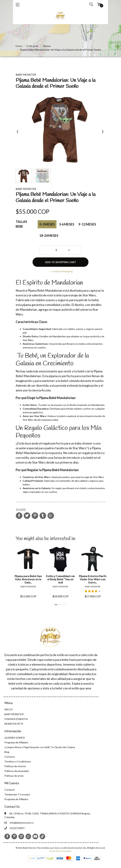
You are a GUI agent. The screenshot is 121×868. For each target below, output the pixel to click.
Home (19, 46)
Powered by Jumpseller (60, 851)
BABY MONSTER (14, 714)
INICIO (9, 709)
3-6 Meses (67, 224)
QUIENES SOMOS (15, 738)
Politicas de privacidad (17, 771)
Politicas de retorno (15, 766)
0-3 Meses (47, 224)
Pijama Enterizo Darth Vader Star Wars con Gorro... (93, 579)
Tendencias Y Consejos (17, 794)
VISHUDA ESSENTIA (16, 719)
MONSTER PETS (14, 724)
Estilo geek (32, 46)
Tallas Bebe (21, 224)
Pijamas (47, 46)
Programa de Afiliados (16, 742)
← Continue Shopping (60, 271)
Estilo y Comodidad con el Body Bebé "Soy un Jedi (60, 579)
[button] (89, 5)
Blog (7, 752)
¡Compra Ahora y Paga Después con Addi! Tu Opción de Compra (40, 747)
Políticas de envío (14, 776)
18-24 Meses (49, 236)
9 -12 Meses (87, 224)
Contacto (10, 757)
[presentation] (17, 133)
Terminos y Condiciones (18, 761)
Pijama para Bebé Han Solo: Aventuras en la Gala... (28, 579)
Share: (21, 510)
